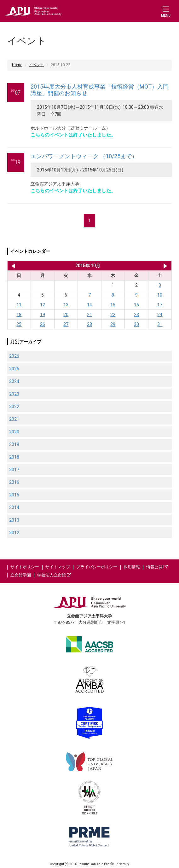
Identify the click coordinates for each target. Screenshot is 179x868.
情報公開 (157, 567)
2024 (14, 381)
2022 (14, 407)
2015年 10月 (88, 266)
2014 (14, 507)
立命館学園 (21, 575)
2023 (14, 394)
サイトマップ (58, 567)
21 (89, 315)
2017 (14, 470)
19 (43, 315)
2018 (14, 457)
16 (136, 305)
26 (43, 324)
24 (160, 315)
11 (19, 305)
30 (136, 324)
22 (113, 315)
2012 (14, 533)
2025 (14, 369)
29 (113, 324)
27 (66, 324)
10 (160, 295)
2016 (14, 482)
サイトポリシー (25, 567)
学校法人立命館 (54, 575)
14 (89, 305)
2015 (14, 495)
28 (89, 324)
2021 (14, 419)
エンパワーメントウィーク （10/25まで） (84, 156)
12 (43, 305)
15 (113, 305)
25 (19, 324)
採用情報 (132, 567)
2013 (14, 520)
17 (160, 305)
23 (136, 315)
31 (160, 324)
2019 (14, 444)
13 (66, 305)
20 (66, 315)
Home (17, 65)
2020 (14, 432)
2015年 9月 (12, 266)
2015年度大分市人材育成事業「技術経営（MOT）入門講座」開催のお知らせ (100, 90)
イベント (37, 65)
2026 (14, 356)
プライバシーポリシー (97, 567)
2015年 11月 (165, 266)
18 (19, 315)
